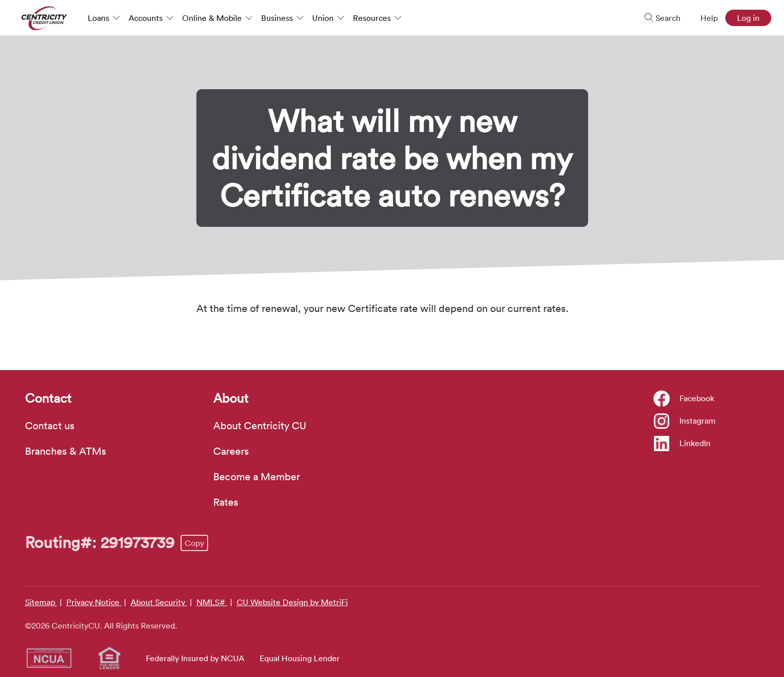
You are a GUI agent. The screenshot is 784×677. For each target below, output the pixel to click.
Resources (377, 18)
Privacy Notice (94, 602)
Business (283, 18)
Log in (748, 18)
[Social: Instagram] (685, 421)
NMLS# (212, 602)
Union (328, 18)
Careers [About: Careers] (231, 451)
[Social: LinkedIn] (682, 443)
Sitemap (41, 602)
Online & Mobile (218, 18)
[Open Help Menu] (703, 18)
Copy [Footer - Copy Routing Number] (194, 543)
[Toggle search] (659, 18)
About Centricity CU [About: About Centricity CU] (260, 426)
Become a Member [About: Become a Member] (257, 477)
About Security (159, 602)
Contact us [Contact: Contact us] (50, 426)
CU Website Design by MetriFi (292, 602)
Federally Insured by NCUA (195, 658)
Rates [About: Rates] (226, 502)
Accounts (151, 18)
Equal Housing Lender (300, 658)
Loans (104, 18)
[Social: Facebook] (684, 398)
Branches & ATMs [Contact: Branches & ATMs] (66, 451)
